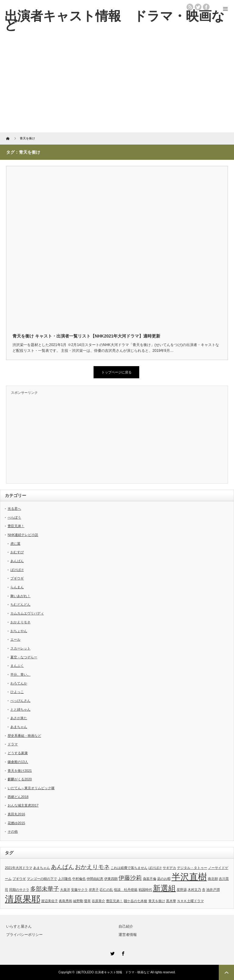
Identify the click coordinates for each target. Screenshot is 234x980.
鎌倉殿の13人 (18, 762)
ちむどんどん (20, 604)
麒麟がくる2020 (20, 779)
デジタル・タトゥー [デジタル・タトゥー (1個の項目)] (192, 868)
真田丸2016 (16, 814)
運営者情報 (128, 935)
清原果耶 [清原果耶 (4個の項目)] (23, 899)
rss (190, 7)
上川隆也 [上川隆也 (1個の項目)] (65, 879)
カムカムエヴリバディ (27, 613)
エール (15, 639)
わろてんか (19, 683)
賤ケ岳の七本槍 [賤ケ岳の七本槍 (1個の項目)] (135, 901)
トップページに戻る (117, 372)
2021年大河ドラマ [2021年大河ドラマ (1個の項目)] (19, 868)
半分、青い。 (20, 674)
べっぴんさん (20, 701)
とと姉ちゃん (20, 709)
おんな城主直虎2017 (23, 805)
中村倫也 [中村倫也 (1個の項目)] (79, 879)
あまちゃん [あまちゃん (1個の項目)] (42, 868)
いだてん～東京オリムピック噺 (31, 788)
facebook (206, 7)
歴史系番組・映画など (24, 736)
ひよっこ (17, 692)
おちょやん (19, 631)
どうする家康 (18, 753)
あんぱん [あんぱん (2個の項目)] (62, 867)
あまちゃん (19, 727)
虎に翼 (15, 544)
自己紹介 (126, 926)
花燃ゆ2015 (16, 823)
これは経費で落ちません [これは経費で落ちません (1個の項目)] (129, 868)
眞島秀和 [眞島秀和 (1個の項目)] (66, 901)
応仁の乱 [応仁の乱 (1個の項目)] (106, 890)
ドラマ (13, 744)
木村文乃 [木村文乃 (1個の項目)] (194, 890)
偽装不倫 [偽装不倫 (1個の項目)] (150, 879)
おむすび (17, 552)
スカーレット (20, 648)
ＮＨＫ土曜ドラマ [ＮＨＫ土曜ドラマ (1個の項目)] (190, 901)
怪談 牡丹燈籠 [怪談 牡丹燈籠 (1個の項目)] (126, 890)
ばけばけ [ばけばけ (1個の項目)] (155, 868)
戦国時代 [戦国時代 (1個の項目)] (145, 890)
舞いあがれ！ (20, 596)
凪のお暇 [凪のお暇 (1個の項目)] (164, 879)
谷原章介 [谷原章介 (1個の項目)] (98, 901)
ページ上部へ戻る (226, 972)
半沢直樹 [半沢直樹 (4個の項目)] (189, 877)
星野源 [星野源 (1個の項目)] (182, 890)
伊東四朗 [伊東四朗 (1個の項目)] (111, 879)
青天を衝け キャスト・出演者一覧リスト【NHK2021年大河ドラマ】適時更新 (86, 336)
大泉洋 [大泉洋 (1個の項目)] (65, 890)
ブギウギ (17, 578)
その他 (13, 831)
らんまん (17, 587)
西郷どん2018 (18, 797)
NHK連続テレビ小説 (23, 535)
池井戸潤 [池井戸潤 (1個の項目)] (213, 890)
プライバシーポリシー (24, 935)
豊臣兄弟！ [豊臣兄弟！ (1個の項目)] (114, 901)
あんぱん (17, 561)
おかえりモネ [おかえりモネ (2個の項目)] (92, 867)
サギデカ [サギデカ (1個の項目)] (169, 868)
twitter (198, 7)
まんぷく (17, 666)
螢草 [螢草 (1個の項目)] (87, 901)
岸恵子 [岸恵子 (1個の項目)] (94, 890)
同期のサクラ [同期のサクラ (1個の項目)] (19, 890)
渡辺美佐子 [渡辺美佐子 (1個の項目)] (50, 901)
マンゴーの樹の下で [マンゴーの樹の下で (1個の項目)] (42, 879)
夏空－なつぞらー (24, 657)
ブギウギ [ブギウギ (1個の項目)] (19, 879)
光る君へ (14, 509)
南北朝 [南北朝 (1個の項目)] (213, 879)
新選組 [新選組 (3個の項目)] (164, 888)
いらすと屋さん (19, 926)
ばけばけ (17, 570)
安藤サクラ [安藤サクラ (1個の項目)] (79, 890)
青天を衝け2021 (20, 771)
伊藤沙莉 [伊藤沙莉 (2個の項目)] (130, 878)
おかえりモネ (20, 622)
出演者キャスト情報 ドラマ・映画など (115, 20)
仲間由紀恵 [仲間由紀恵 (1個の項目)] (95, 879)
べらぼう (14, 517)
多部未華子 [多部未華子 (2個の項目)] (45, 889)
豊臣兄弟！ (16, 526)
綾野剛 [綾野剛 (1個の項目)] (78, 901)
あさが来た (19, 718)
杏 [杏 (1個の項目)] (204, 890)
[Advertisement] (117, 87)
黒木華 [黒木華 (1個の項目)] (171, 901)
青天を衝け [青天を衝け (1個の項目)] (157, 901)
